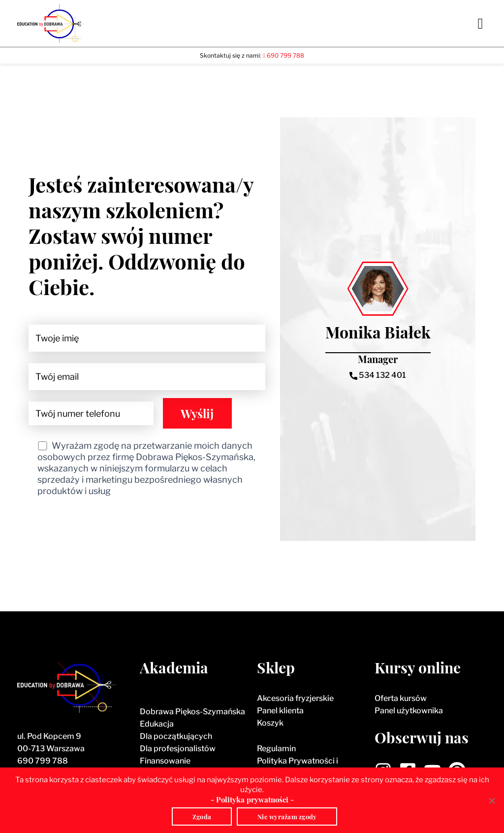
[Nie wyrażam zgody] (492, 800)
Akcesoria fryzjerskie (295, 698)
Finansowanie (165, 761)
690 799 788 (43, 761)
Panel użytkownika (409, 711)
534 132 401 (378, 375)
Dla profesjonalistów (178, 749)
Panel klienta (280, 711)
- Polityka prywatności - (252, 800)
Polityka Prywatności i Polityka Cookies (298, 767)
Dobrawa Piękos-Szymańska (192, 712)
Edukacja (157, 724)
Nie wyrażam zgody (287, 816)
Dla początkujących (176, 736)
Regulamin (276, 749)
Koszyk (270, 723)
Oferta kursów (401, 698)
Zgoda (202, 816)
